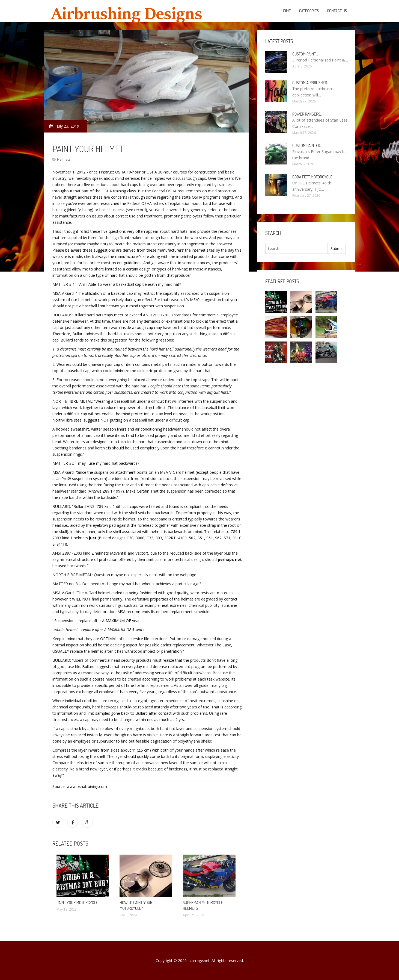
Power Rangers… (307, 114)
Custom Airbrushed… (311, 83)
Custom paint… (305, 54)
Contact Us (337, 11)
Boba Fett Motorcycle (312, 177)
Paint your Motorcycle (77, 903)
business (117, 210)
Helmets (64, 159)
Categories (309, 11)
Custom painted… (307, 145)
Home (286, 11)
